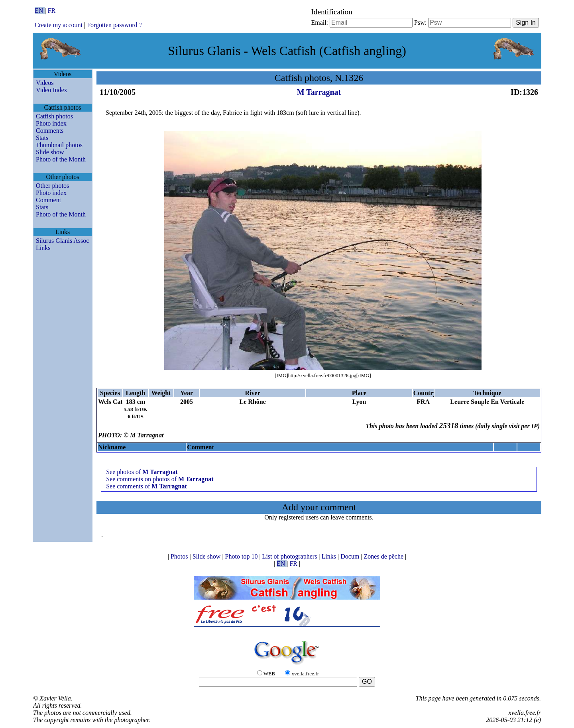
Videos (45, 83)
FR (52, 11)
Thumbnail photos (59, 145)
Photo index (51, 123)
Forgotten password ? (114, 25)
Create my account (59, 25)
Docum (351, 556)
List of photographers (291, 556)
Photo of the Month (61, 159)
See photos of (142, 472)
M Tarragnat (319, 92)
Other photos (52, 186)
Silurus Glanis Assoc (62, 241)
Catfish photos (54, 116)
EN (40, 11)
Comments (50, 131)
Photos (180, 556)
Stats (42, 138)
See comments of (146, 486)
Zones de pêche (385, 556)
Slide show (50, 152)
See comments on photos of (160, 479)
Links (43, 248)
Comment (48, 200)
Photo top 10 (242, 556)
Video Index (52, 90)
